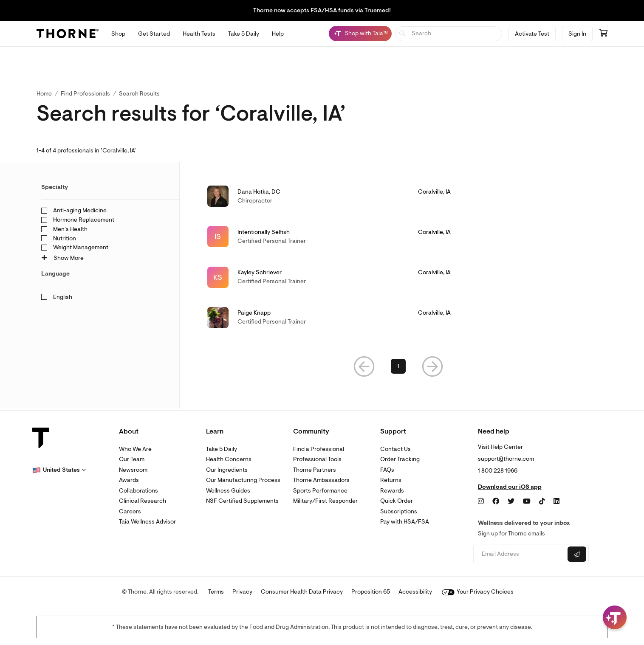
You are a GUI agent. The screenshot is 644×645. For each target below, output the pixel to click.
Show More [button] (62, 258)
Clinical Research (143, 501)
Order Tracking (400, 459)
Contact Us (395, 449)
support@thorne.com (506, 459)
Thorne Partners (315, 470)
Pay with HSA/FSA (405, 522)
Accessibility (415, 592)
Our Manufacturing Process (243, 480)
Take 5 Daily (222, 449)
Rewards (392, 491)
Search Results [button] (139, 94)
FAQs (387, 470)
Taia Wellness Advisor (147, 522)
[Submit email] (577, 554)
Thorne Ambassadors (321, 480)
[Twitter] (511, 501)
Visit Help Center (500, 447)
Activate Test (532, 34)
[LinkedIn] (556, 501)
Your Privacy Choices (478, 592)
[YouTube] (527, 501)
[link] (398, 196)
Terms (216, 592)
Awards (129, 480)
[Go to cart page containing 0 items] (603, 34)
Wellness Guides (228, 491)
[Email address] (519, 554)
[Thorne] (68, 34)
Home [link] (44, 94)
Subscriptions (399, 511)
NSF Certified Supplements (242, 501)
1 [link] (398, 368)
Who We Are (135, 449)
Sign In (577, 34)
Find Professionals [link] (85, 94)
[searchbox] (449, 34)
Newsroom (133, 470)
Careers (130, 511)
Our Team (132, 459)
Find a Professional (319, 449)
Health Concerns (229, 459)
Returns (391, 480)
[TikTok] (542, 501)
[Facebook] (496, 501)
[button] (364, 368)
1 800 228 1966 (498, 471)
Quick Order (397, 501)
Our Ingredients (227, 470)
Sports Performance (320, 491)
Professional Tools (317, 459)
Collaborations (138, 491)
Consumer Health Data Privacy (302, 592)
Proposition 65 (371, 592)
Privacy (242, 592)
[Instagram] (481, 501)
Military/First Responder (325, 501)
